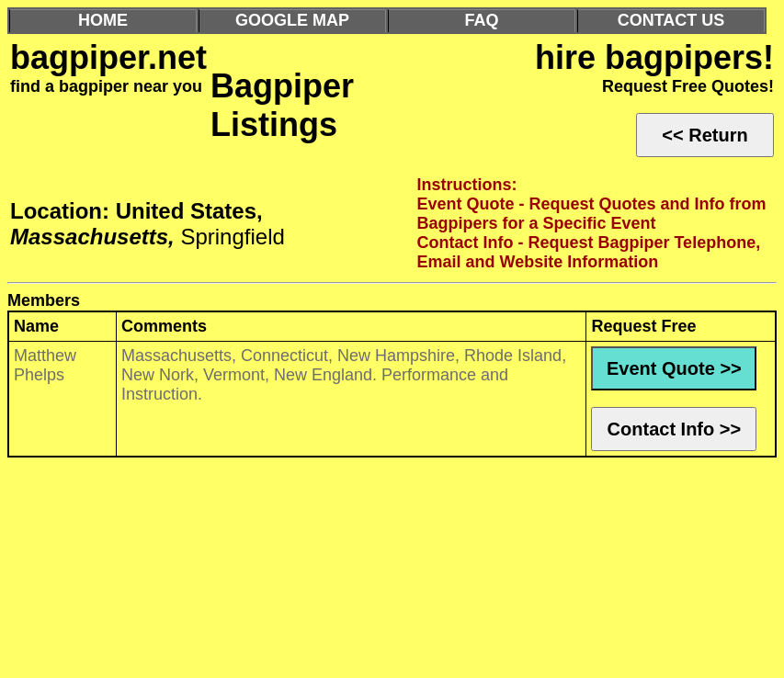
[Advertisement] (392, 572)
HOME (103, 20)
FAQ (481, 20)
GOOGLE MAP (292, 20)
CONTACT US (671, 20)
